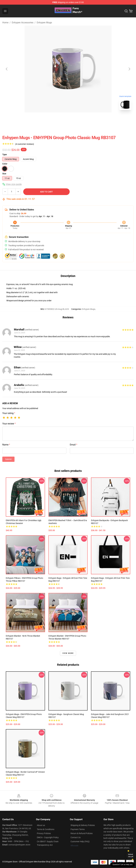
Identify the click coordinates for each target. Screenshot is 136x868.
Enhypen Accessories (23, 23)
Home (5, 23)
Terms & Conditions (46, 829)
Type (5, 154)
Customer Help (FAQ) (80, 841)
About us (41, 825)
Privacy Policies (44, 833)
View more (68, 653)
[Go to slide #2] (76, 119)
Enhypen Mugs (44, 23)
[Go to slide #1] (61, 119)
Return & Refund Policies (82, 833)
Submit (8, 459)
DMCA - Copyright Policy (48, 837)
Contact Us (76, 837)
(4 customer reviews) (25, 144)
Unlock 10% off (131, 855)
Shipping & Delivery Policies (83, 825)
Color (5, 164)
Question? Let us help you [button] (123, 865)
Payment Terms (78, 829)
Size (4, 174)
